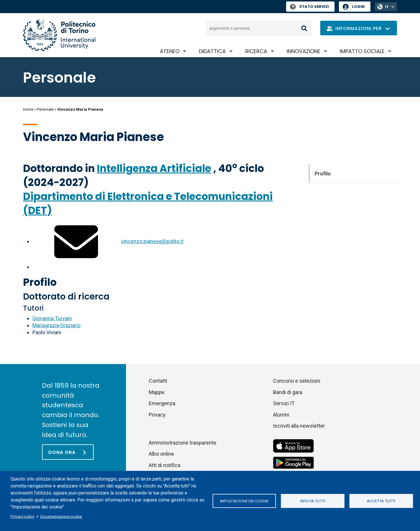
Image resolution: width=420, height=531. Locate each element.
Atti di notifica (164, 465)
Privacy (157, 415)
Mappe (157, 392)
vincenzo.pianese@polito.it (152, 241)
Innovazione (303, 51)
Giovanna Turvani (52, 318)
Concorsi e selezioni (297, 381)
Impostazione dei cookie (244, 501)
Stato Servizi (309, 7)
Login (358, 7)
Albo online (161, 454)
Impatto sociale (362, 51)
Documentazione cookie (61, 516)
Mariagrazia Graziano (56, 325)
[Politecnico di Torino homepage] (59, 35)
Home (28, 109)
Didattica (212, 51)
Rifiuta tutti (313, 501)
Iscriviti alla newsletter (299, 426)
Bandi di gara (288, 392)
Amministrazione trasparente (183, 443)
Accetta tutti (381, 501)
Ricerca (256, 51)
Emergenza (162, 403)
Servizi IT (284, 403)
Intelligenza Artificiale (154, 168)
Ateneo (170, 51)
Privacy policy (22, 516)
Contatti (158, 381)
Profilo (40, 282)
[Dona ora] (68, 452)
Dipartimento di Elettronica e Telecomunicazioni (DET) (148, 203)
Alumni (281, 415)
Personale (45, 109)
